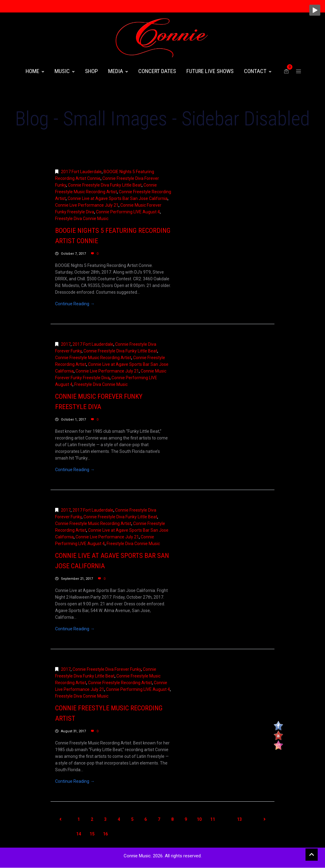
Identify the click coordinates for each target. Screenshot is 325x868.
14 (79, 834)
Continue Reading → (75, 304)
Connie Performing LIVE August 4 (128, 212)
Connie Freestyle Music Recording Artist (93, 358)
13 (239, 819)
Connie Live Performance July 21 (87, 205)
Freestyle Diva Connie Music (82, 219)
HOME (35, 71)
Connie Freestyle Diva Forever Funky (107, 669)
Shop (91, 71)
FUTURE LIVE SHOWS (210, 71)
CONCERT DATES (157, 71)
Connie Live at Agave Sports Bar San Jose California (118, 198)
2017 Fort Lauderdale (81, 172)
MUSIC (65, 71)
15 (92, 834)
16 (105, 834)
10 (199, 819)
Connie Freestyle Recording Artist (120, 683)
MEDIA (118, 71)
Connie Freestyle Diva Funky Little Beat (105, 185)
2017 (66, 344)
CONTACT (258, 71)
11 (213, 819)
